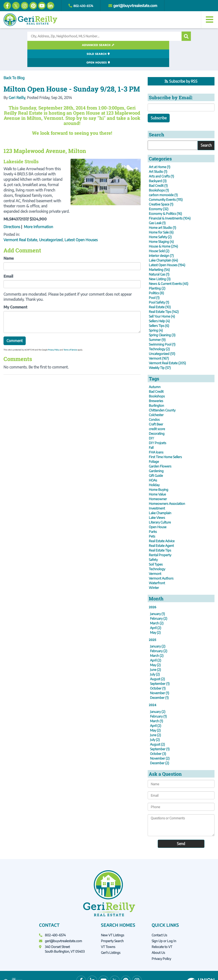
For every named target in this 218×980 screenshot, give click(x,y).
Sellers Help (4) (159, 304)
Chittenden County (162, 393)
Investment (157, 491)
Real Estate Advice (162, 524)
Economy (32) (159, 192)
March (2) (157, 606)
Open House (158, 510)
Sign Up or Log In (164, 924)
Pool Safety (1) (159, 285)
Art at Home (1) (160, 150)
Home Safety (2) (160, 220)
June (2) (155, 653)
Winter (154, 570)
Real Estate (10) (160, 290)
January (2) (158, 629)
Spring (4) (156, 313)
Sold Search (107, 45)
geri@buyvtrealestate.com (139, 6)
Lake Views (157, 500)
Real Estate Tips (160, 533)
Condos (154, 402)
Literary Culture (160, 505)
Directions (12, 210)
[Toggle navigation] (209, 20)
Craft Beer (156, 407)
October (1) (158, 671)
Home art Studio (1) (163, 210)
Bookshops (157, 379)
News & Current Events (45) (169, 266)
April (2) (156, 610)
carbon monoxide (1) (163, 178)
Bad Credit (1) (158, 168)
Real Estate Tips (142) (164, 294)
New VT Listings (113, 918)
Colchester (156, 398)
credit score (157, 412)
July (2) (155, 657)
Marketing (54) (159, 252)
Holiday (154, 468)
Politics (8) (156, 276)
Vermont (155, 556)
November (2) (160, 741)
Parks (153, 514)
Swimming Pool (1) (162, 327)
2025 (152, 622)
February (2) (159, 601)
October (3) (158, 737)
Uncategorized (51, 223)
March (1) (157, 704)
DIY (151, 421)
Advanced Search (53, 45)
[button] (186, 36)
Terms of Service (70, 333)
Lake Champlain (160, 496)
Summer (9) (157, 322)
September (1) (160, 667)
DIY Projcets (157, 426)
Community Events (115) (166, 182)
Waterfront (157, 566)
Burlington (156, 388)
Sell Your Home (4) (162, 299)
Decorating (157, 416)
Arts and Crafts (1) (161, 159)
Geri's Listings (111, 936)
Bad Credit (156, 374)
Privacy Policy (54, 333)
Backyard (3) (158, 164)
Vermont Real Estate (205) (167, 346)
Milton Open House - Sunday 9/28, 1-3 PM (72, 72)
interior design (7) (161, 238)
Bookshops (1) (159, 173)
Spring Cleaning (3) (162, 318)
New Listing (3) (160, 262)
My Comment (15, 290)
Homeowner (158, 482)
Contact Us (159, 918)
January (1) (157, 596)
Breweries (156, 384)
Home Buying (159, 472)
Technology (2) (159, 332)
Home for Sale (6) (161, 215)
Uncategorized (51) (162, 336)
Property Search (112, 924)
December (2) (160, 746)
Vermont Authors (161, 561)
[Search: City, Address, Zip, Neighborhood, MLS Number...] (104, 36)
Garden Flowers (160, 449)
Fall (151, 430)
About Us (158, 936)
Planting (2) (157, 271)
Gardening (156, 454)
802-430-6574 (85, 6)
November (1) (160, 676)
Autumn (155, 370)
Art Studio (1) (158, 154)
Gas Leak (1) (157, 206)
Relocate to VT (162, 930)
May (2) (155, 615)
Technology (157, 552)
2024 (153, 688)
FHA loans (156, 435)
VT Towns (108, 930)
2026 (153, 590)
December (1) (159, 681)
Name (9, 241)
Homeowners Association (167, 486)
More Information (38, 210)
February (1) (158, 699)
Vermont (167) (159, 341)
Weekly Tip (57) (160, 350)
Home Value (157, 477)
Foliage (154, 444)
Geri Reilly (17, 81)
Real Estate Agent (161, 528)
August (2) (157, 662)
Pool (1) (154, 280)
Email (8, 259)
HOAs (153, 463)
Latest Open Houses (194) (167, 248)
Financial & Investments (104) (170, 201)
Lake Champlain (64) (163, 243)
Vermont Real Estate (20, 223)
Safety (153, 542)
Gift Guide (156, 458)
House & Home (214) (163, 229)
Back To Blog (14, 60)
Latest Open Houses (81, 223)
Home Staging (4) (161, 224)
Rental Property (160, 538)
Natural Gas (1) (159, 257)
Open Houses (162, 45)
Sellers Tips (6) (159, 308)
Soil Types (156, 547)
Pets (152, 519)
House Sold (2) (159, 234)
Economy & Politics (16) (165, 196)
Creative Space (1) (161, 187)
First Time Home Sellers (165, 440)
